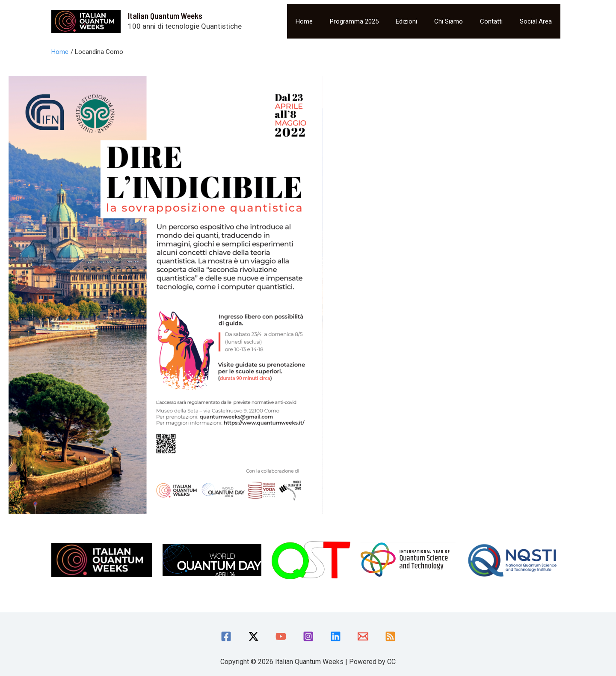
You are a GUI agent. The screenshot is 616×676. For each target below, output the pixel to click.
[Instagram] (308, 636)
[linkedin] (336, 636)
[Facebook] (226, 636)
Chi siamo (449, 21)
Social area (536, 21)
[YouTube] (281, 636)
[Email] (363, 636)
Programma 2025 (354, 21)
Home (304, 21)
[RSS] (390, 636)
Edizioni (406, 21)
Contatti (491, 21)
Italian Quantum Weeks (165, 16)
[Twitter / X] (253, 636)
